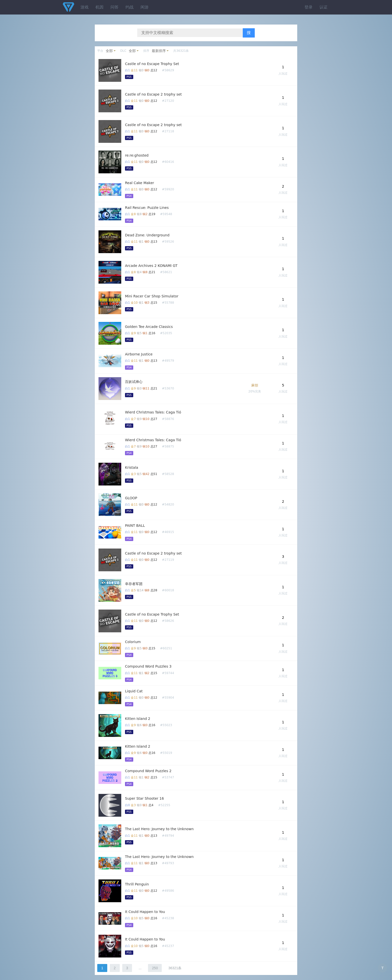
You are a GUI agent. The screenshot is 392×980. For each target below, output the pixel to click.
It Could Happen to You (145, 912)
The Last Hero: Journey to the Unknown (159, 829)
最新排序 (159, 51)
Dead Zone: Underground (147, 235)
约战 (129, 7)
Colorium (133, 642)
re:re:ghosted (137, 155)
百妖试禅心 (134, 382)
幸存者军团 (134, 584)
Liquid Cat (134, 691)
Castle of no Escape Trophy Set (152, 64)
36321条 (175, 968)
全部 (109, 51)
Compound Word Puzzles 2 (148, 771)
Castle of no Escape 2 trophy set (153, 94)
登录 (308, 7)
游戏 (84, 7)
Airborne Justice (139, 354)
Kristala (132, 467)
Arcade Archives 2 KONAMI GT (151, 266)
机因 (99, 7)
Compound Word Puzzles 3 (148, 666)
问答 (114, 7)
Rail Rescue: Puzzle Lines (147, 208)
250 (155, 968)
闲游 (144, 7)
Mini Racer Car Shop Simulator (152, 296)
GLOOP (131, 498)
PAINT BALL (135, 526)
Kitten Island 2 (138, 719)
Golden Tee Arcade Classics (149, 327)
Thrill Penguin (137, 884)
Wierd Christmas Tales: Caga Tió (153, 412)
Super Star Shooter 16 (144, 798)
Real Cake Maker (139, 183)
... (140, 968)
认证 (323, 7)
